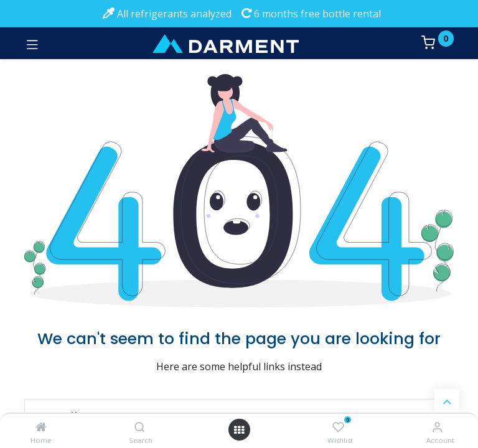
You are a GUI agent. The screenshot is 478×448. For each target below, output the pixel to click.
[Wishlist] (338, 427)
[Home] (41, 427)
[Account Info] (437, 427)
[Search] (140, 427)
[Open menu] (239, 430)
